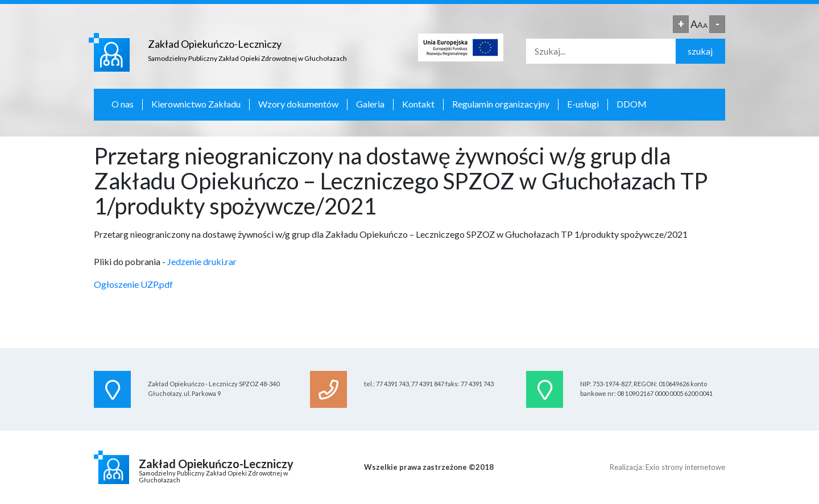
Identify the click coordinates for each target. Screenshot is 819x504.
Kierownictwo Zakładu (196, 104)
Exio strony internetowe (685, 467)
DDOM (632, 104)
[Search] (601, 51)
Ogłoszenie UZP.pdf (133, 284)
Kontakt (418, 104)
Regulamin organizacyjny (501, 104)
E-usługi (583, 104)
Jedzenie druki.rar (202, 261)
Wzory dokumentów (298, 104)
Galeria (370, 104)
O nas (123, 104)
